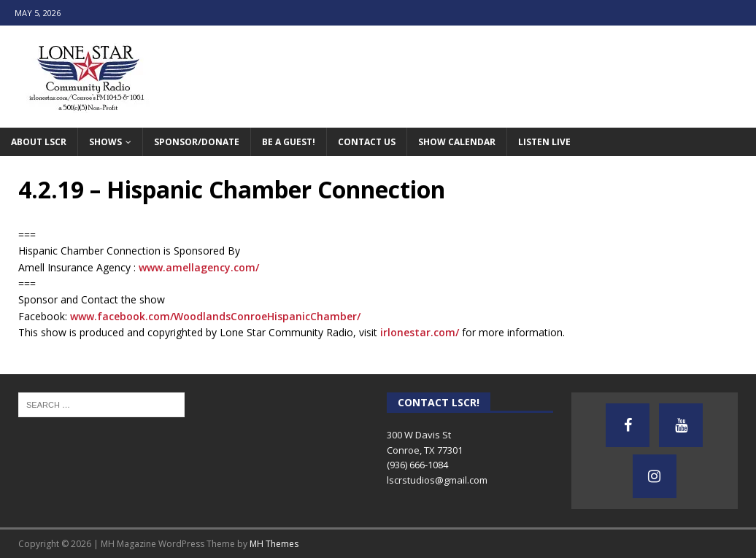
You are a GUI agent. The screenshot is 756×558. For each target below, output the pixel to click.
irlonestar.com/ (420, 332)
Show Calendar (457, 142)
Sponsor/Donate (197, 142)
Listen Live (544, 142)
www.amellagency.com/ (199, 267)
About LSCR (39, 142)
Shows (105, 142)
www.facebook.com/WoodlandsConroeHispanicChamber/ (215, 316)
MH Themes (274, 544)
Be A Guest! (289, 142)
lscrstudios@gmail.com (437, 480)
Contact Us (367, 142)
